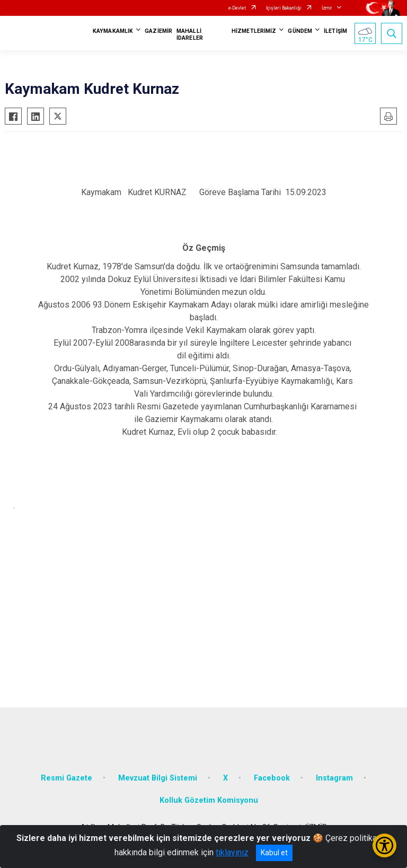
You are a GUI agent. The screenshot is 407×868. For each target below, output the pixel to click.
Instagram (334, 778)
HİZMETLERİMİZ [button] (254, 31)
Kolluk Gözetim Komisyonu (209, 800)
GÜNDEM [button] (300, 31)
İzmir (327, 8)
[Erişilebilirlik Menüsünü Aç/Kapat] (384, 845)
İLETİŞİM (335, 31)
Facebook (272, 778)
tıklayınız (232, 852)
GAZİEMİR (158, 31)
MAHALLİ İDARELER (190, 34)
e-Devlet (237, 8)
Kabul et (274, 853)
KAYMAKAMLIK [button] (113, 31)
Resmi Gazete (67, 778)
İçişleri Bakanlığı (284, 8)
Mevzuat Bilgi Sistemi (158, 778)
